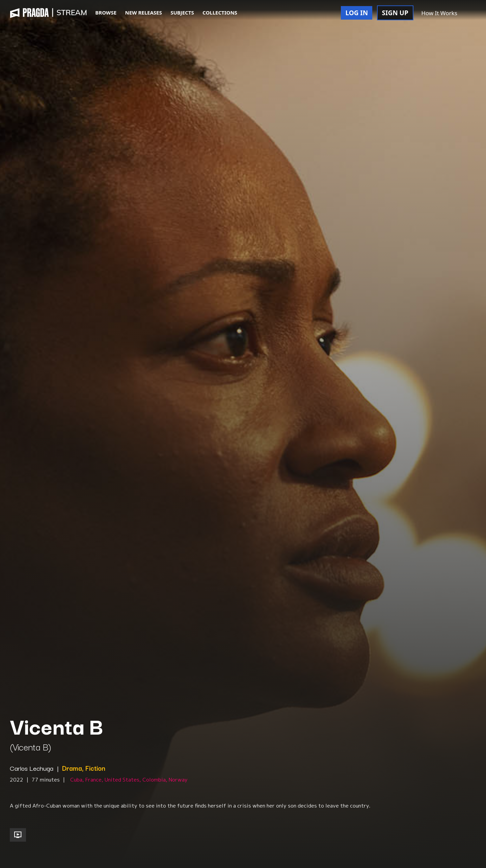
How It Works (439, 13)
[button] (469, 14)
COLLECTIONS (220, 12)
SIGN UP (395, 13)
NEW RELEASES (143, 12)
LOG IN (357, 13)
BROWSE (106, 12)
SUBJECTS (182, 12)
